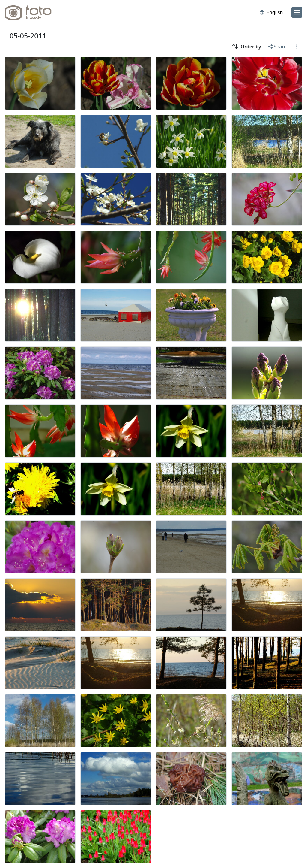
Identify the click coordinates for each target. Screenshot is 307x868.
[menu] (297, 12)
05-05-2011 (28, 36)
